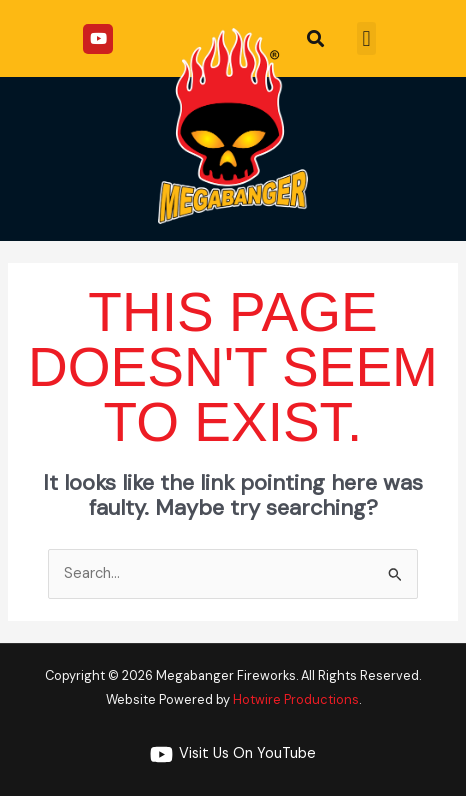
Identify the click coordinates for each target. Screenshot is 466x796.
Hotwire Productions (296, 699)
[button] (366, 38)
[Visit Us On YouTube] (233, 754)
